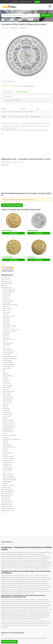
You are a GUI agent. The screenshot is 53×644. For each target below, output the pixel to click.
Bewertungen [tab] (14, 28)
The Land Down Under (9, 459)
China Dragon (6, 320)
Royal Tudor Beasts (8, 420)
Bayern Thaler (7, 303)
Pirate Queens (7, 410)
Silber (14, 20)
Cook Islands (6, 328)
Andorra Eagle (7, 295)
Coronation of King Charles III (11, 330)
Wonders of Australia (9, 485)
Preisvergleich (46, 15)
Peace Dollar (6, 408)
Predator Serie (7, 416)
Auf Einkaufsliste (16, 100)
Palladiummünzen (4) (7, 505)
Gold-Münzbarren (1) (7, 283)
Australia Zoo (6, 299)
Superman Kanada (8, 453)
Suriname (5, 455)
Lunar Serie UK (7, 387)
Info (8, 28)
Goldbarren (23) (6, 280)
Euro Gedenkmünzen (8, 351)
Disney (5, 341)
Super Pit (5, 451)
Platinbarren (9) (5, 499)
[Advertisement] (26, 145)
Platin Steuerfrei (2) (6, 503)
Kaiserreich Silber (8, 362)
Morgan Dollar (7, 395)
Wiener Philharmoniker (9, 478)
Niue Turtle (6, 405)
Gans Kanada (6, 355)
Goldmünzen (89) (6, 278)
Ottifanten (6, 407)
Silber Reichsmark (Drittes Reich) (12, 439)
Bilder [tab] (3, 28)
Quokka (5, 418)
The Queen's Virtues (8, 460)
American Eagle (7, 293)
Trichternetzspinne (8, 468)
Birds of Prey (6, 310)
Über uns (15, 2)
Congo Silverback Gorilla (9, 326)
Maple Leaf (6, 389)
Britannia (5, 314)
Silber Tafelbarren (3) (7, 493)
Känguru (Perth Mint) (8, 366)
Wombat (5, 484)
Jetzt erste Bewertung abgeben (12, 205)
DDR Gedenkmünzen (8, 339)
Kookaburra (6, 374)
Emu (4, 347)
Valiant (5, 472)
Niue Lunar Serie (7, 403)
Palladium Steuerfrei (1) (8, 510)
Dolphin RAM (6, 345)
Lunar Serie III (6, 383)
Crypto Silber (6, 333)
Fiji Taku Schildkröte (8, 353)
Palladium (34, 20)
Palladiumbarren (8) (7, 507)
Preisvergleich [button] (13, 233)
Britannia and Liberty (9, 316)
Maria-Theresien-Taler (9, 391)
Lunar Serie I (6, 380)
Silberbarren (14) (6, 487)
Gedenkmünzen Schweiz (9, 358)
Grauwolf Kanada (8, 360)
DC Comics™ (6, 337)
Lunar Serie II (6, 382)
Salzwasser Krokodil (8, 428)
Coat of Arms (6, 324)
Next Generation (7, 399)
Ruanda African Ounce (9, 422)
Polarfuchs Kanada (8, 414)
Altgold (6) (4, 285)
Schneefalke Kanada (8, 432)
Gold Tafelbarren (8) (7, 282)
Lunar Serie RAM (7, 385)
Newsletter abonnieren (9, 642)
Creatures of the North (9, 332)
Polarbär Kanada (7, 412)
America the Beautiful (9, 291)
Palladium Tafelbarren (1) (8, 509)
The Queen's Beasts (7, 257)
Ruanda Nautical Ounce (9, 426)
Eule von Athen (7, 349)
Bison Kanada (7, 312)
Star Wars (6, 449)
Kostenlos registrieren (26, 2)
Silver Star (6, 443)
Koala (4, 372)
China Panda (6, 322)
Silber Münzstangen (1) (7, 491)
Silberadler (6, 441)
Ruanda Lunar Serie (8, 424)
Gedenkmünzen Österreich (10, 357)
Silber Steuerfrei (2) (6, 495)
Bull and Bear (6, 318)
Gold (6, 20)
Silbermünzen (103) (6, 287)
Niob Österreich (7, 401)
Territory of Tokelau (8, 457)
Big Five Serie (6, 307)
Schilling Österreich (8, 430)
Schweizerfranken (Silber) (10, 435)
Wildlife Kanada (7, 482)
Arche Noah (6, 297)
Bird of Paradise (7, 308)
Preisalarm (6, 100)
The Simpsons (7, 466)
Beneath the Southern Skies (10, 305)
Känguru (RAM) (7, 368)
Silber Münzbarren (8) (7, 489)
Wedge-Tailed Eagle (8, 474)
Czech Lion (6, 335)
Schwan (5, 434)
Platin (23, 20)
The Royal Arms (31, 257)
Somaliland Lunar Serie (9, 447)
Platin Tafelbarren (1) (7, 501)
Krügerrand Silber (8, 376)
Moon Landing (7, 393)
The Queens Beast (8, 462)
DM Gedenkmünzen (8, 343)
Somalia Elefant (7, 445)
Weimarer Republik (8, 476)
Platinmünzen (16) (6, 497)
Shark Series (6, 437)
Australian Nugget (8, 301)
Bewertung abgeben (29, 86)
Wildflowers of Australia (9, 480)
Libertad (5, 378)
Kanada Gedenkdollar (9, 364)
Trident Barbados (8, 470)
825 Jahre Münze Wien (9, 289)
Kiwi (4, 370)
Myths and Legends (7, 231)
